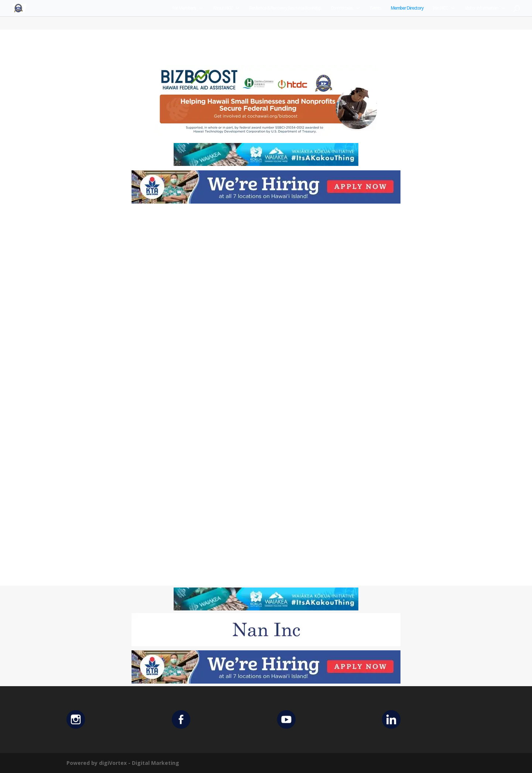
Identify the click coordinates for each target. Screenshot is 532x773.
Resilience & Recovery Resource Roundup (285, 8)
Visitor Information (481, 8)
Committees (342, 8)
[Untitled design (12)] (266, 644)
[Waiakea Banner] (266, 164)
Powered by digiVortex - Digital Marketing (123, 763)
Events (376, 8)
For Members (184, 8)
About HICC (223, 8)
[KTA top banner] (266, 202)
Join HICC (440, 8)
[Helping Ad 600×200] (266, 137)
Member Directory (407, 8)
